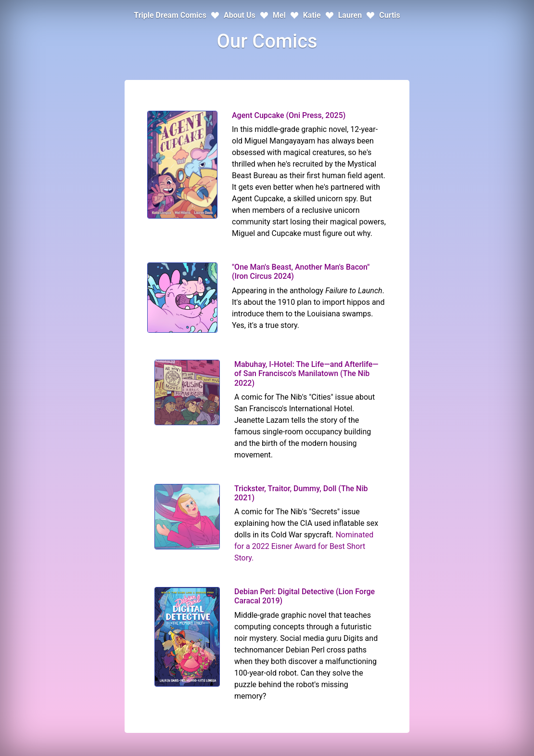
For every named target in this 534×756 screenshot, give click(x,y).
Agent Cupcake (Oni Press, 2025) (289, 115)
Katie (312, 15)
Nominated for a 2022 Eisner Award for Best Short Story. (304, 546)
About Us (240, 15)
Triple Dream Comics (170, 15)
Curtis (390, 15)
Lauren (350, 15)
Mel (279, 15)
